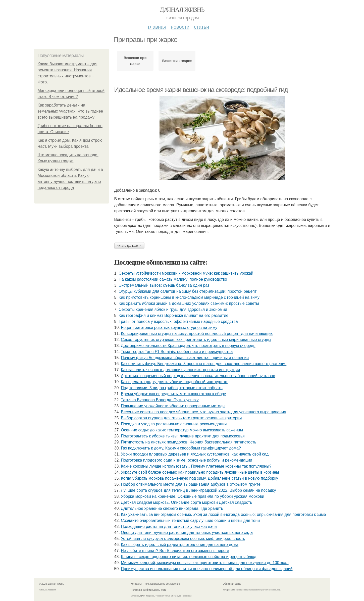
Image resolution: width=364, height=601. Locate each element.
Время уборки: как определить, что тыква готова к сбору (173, 394)
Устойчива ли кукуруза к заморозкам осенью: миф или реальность (183, 539)
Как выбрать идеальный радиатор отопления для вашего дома (180, 545)
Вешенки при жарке (135, 61)
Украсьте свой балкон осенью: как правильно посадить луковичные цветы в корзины (200, 472)
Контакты (136, 584)
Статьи (201, 27)
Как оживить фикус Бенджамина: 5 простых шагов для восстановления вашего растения (204, 364)
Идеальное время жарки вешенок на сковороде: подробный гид (201, 90)
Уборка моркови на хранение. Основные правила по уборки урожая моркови (192, 496)
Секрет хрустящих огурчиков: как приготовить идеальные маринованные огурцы (196, 340)
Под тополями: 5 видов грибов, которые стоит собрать (172, 388)
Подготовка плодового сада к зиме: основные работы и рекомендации (187, 460)
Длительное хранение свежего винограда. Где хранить (172, 508)
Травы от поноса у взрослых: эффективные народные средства (178, 321)
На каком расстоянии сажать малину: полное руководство (173, 279)
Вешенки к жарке (177, 61)
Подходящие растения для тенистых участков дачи (169, 527)
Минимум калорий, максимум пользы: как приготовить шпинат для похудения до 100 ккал (205, 563)
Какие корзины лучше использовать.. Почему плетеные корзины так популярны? (196, 466)
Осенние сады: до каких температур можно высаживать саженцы (182, 430)
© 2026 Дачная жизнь (51, 584)
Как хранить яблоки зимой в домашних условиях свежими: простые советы (189, 303)
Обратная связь (232, 584)
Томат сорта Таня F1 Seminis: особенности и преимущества (177, 352)
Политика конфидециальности (149, 590)
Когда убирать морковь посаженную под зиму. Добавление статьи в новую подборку (199, 478)
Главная (157, 27)
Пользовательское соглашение (162, 584)
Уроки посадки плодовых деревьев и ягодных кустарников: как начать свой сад (195, 454)
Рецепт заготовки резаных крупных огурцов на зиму (169, 328)
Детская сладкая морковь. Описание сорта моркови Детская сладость (186, 502)
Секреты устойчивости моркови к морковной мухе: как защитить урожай (186, 273)
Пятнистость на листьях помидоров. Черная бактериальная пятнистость (189, 442)
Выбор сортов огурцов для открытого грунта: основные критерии (181, 418)
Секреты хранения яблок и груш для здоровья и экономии (173, 309)
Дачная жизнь (182, 10)
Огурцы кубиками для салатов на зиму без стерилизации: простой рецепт (188, 291)
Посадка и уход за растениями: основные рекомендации (174, 424)
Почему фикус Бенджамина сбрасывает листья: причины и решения (185, 358)
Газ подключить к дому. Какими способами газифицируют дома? (181, 448)
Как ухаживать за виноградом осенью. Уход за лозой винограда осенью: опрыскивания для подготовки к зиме (223, 514)
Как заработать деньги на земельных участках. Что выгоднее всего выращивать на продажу (70, 111)
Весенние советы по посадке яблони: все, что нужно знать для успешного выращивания (203, 412)
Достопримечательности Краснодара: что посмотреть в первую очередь (188, 346)
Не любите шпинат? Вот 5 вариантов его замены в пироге (175, 551)
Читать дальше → (129, 246)
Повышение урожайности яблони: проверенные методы (173, 406)
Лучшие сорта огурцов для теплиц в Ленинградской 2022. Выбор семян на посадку (198, 490)
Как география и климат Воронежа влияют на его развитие (173, 315)
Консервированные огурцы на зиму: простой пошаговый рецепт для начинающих (197, 334)
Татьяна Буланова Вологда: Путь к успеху (160, 400)
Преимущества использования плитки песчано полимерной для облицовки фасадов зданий (207, 569)
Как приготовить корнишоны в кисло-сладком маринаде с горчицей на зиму (189, 297)
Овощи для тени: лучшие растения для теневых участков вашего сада (187, 533)
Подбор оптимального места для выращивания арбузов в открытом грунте (191, 484)
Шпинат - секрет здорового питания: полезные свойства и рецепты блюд (189, 557)
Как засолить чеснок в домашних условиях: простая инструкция (180, 370)
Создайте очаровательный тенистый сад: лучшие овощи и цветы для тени (190, 520)
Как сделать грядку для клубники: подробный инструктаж (174, 382)
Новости (180, 27)
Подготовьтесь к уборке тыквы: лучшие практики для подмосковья (183, 436)
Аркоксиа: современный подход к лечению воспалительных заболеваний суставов (198, 376)
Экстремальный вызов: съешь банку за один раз (164, 285)
